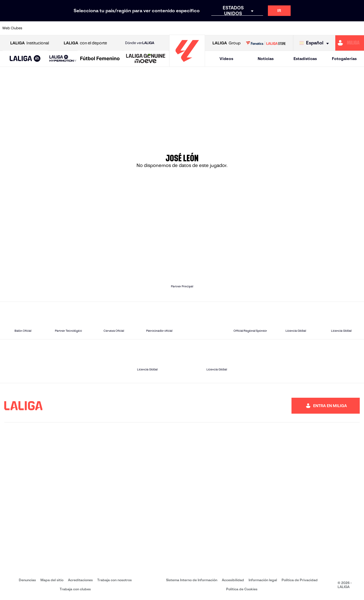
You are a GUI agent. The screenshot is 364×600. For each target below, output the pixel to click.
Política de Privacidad (300, 580)
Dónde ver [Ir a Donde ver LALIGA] (140, 43)
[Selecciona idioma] (316, 43)
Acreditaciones (80, 580)
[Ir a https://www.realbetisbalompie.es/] (256, 28)
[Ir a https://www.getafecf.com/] (137, 28)
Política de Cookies (242, 589)
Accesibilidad (233, 580)
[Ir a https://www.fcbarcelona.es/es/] (120, 28)
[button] (25, 59)
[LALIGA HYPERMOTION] (63, 59)
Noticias (266, 59)
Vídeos (226, 59)
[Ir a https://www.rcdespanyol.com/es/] (222, 28)
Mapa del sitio (52, 580)
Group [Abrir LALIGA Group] (227, 43)
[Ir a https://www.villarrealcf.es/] (357, 28)
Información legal (263, 580)
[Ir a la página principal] (187, 64)
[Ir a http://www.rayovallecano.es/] (188, 28)
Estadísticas (305, 59)
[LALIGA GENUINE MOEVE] (146, 59)
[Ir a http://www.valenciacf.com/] (340, 28)
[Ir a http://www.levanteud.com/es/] (171, 28)
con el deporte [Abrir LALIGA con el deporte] (85, 43)
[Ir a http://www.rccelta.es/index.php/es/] (205, 28)
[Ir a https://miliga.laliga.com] (350, 43)
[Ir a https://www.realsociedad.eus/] (307, 28)
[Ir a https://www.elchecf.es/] (103, 28)
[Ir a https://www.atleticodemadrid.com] (52, 28)
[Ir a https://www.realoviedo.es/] (289, 28)
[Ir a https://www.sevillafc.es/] (323, 28)
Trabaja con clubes (75, 589)
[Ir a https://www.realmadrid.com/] (272, 28)
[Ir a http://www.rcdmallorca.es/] (239, 28)
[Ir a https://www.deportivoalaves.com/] (86, 28)
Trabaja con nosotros (114, 580)
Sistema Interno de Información (192, 580)
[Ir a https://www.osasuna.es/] (69, 28)
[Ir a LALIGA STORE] (266, 43)
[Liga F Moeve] (100, 59)
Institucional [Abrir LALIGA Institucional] (30, 43)
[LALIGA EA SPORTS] (25, 59)
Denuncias (27, 580)
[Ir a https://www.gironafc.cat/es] (154, 28)
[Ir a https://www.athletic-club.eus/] (35, 28)
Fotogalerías (344, 59)
